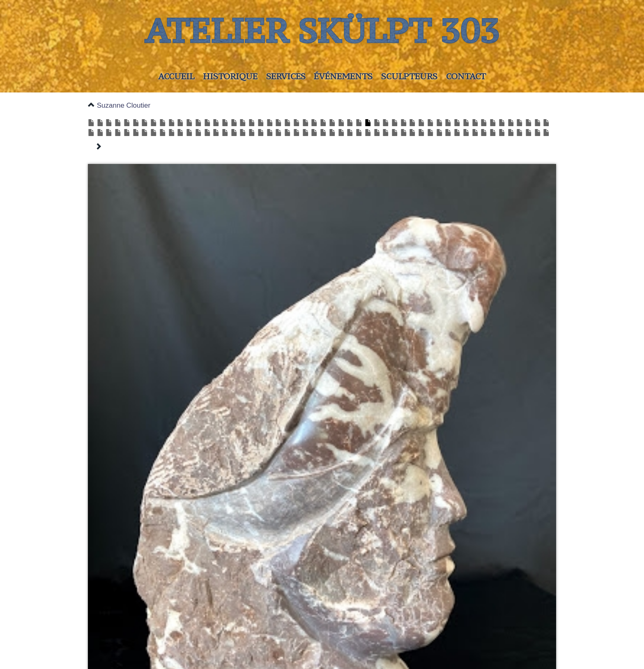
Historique (230, 76)
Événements (343, 76)
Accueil (176, 76)
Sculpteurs (409, 76)
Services (286, 76)
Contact (466, 76)
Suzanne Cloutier (124, 105)
